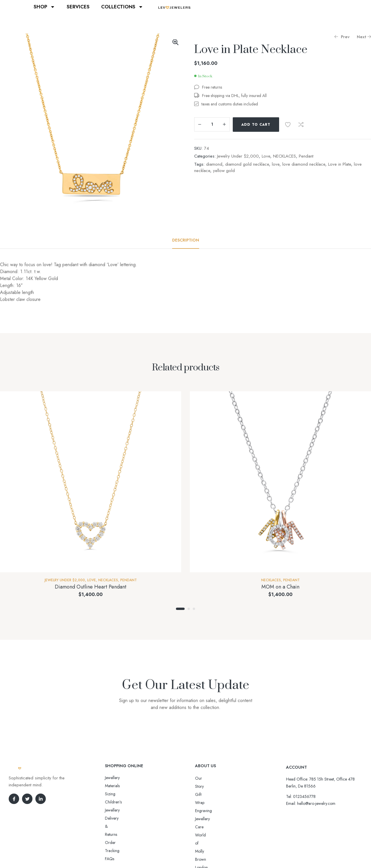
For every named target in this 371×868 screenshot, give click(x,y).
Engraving (203, 794)
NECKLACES (284, 156)
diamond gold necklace (247, 164)
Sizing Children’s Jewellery (127, 786)
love (276, 164)
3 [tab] (194, 609)
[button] (175, 42)
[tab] (186, 240)
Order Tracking (118, 802)
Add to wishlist (288, 125)
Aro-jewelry (183, 853)
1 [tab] (180, 609)
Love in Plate (340, 164)
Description (186, 240)
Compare (301, 125)
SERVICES (78, 7)
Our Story (203, 778)
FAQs (110, 810)
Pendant (306, 156)
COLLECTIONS (122, 7)
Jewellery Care (207, 803)
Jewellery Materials (120, 778)
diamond (214, 164)
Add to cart (256, 125)
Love (266, 156)
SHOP (44, 7)
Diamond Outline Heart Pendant (91, 587)
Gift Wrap (203, 786)
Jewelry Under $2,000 (238, 156)
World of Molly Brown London (221, 811)
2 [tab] (189, 609)
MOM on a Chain (280, 587)
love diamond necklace (304, 164)
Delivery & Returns (120, 794)
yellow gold (224, 171)
